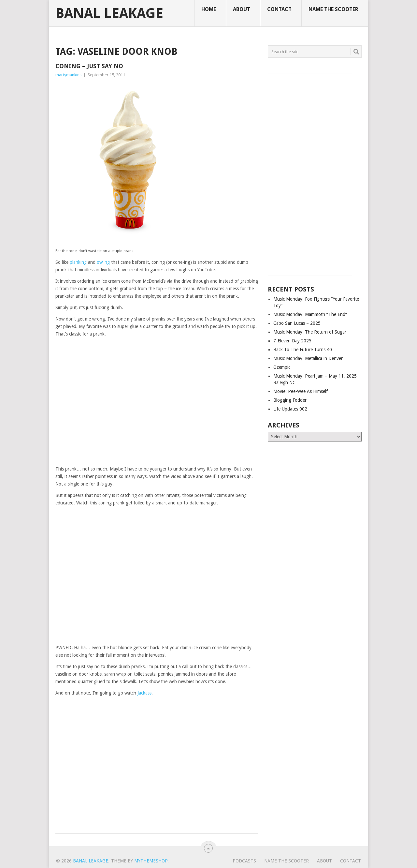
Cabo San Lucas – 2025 (297, 323)
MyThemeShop (151, 861)
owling (103, 262)
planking (78, 262)
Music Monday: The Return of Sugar (310, 332)
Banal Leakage (109, 13)
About (242, 9)
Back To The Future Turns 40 (303, 350)
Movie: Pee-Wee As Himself (301, 391)
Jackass (144, 693)
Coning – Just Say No (89, 66)
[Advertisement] (315, 172)
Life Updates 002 (290, 409)
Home (209, 9)
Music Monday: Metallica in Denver (308, 358)
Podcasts (244, 861)
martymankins (68, 75)
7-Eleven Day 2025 (292, 341)
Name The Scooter (333, 9)
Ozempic (282, 367)
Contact (279, 9)
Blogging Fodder (290, 400)
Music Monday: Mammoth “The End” (310, 314)
